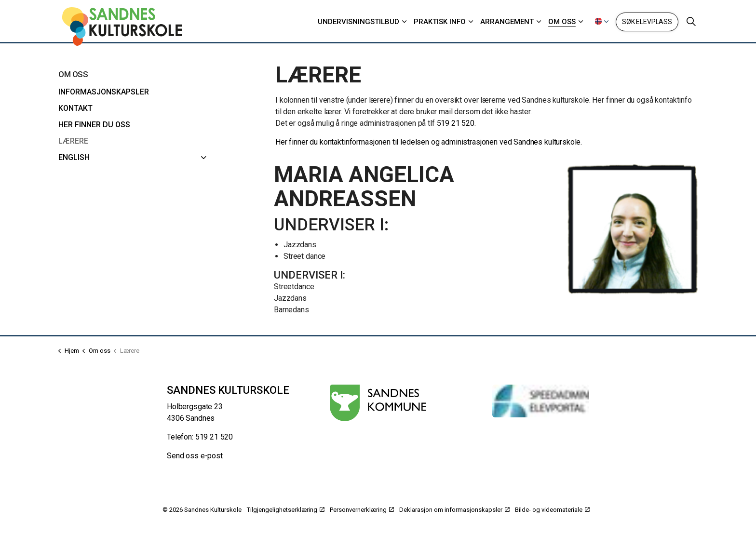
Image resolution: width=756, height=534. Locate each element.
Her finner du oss (94, 125)
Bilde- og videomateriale (552, 510)
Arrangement (507, 22)
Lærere (73, 141)
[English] (204, 158)
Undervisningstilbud (358, 22)
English (74, 157)
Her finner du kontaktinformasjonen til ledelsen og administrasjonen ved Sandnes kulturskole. (429, 142)
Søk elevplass (647, 22)
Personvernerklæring (362, 510)
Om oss (562, 22)
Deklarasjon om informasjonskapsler (454, 510)
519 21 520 (456, 123)
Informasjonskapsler (104, 92)
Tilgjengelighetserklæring (286, 510)
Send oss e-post (195, 456)
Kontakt (75, 108)
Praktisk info (440, 22)
